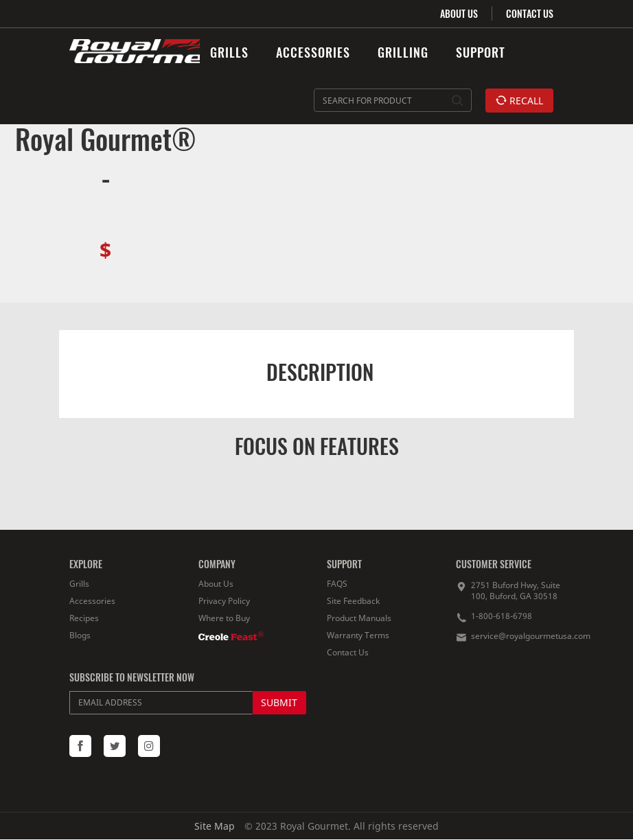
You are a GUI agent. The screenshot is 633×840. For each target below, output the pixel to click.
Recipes (84, 618)
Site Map (215, 826)
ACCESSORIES (313, 52)
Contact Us (348, 652)
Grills (79, 584)
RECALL (519, 101)
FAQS (337, 584)
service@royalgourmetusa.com (531, 636)
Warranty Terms (358, 635)
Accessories (92, 601)
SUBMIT (279, 702)
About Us (216, 584)
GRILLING (403, 52)
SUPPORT (481, 52)
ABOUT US (459, 13)
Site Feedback (353, 601)
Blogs (80, 635)
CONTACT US (530, 13)
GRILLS (229, 52)
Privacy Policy (224, 601)
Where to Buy (224, 618)
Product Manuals (359, 618)
